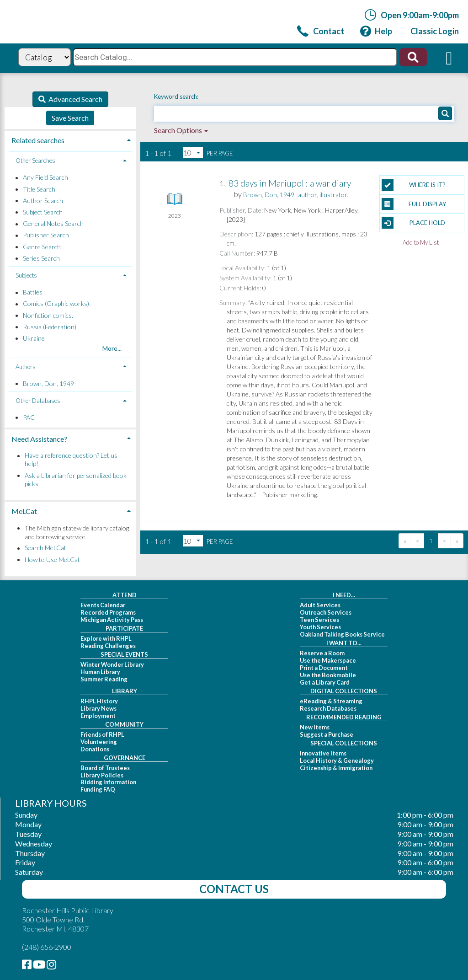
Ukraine (34, 338)
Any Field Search (45, 178)
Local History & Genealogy (337, 760)
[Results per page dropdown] (193, 153)
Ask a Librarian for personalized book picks (76, 479)
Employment (98, 716)
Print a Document (324, 668)
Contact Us (234, 889)
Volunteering (99, 742)
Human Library (100, 672)
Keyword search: (177, 96)
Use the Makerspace (328, 660)
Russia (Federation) (50, 327)
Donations (95, 749)
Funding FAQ (98, 789)
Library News (98, 708)
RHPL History (99, 701)
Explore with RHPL (106, 638)
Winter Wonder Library (112, 664)
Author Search (43, 201)
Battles (33, 292)
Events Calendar (103, 605)
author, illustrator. (296, 195)
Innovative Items (323, 753)
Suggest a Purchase (327, 734)
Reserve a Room (322, 653)
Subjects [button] (26, 275)
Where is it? (414, 185)
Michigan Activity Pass (112, 620)
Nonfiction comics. (48, 315)
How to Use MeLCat (52, 560)
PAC (29, 417)
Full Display (414, 204)
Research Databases (328, 708)
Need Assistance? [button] (39, 439)
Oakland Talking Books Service (342, 634)
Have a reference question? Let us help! (71, 460)
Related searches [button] (38, 140)
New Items (315, 727)
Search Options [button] (181, 130)
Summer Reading (104, 679)
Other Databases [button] (38, 401)
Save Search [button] (70, 118)
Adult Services (320, 605)
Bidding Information (108, 782)
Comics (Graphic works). (57, 304)
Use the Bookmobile (328, 675)
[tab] (70, 139)
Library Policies (102, 775)
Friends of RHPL (102, 734)
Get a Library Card (325, 682)
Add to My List (421, 242)
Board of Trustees (105, 768)
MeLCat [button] (24, 511)
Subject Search (43, 212)
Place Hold (413, 223)
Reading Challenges (108, 646)
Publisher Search (46, 235)
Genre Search (42, 247)
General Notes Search (53, 224)
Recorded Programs (108, 612)
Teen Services (319, 620)
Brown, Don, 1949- (50, 383)
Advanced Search (74, 99)
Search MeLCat (45, 548)
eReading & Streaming (331, 701)
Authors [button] (26, 367)
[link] (321, 31)
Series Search (41, 258)
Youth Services (320, 627)
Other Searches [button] (35, 161)
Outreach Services (326, 612)
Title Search (39, 189)
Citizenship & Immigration (336, 768)
